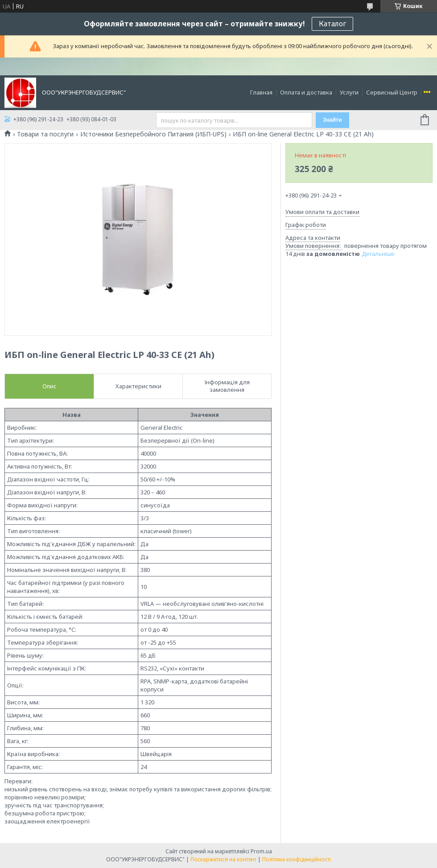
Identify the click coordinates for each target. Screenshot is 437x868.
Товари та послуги (45, 134)
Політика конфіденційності (297, 859)
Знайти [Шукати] (332, 120)
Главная (261, 92)
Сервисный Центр (392, 92)
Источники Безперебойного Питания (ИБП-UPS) (153, 134)
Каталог (332, 24)
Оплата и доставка (306, 92)
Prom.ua (261, 851)
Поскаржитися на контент (223, 859)
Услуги (349, 92)
